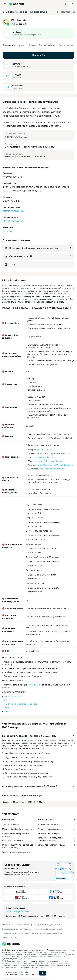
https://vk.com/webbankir (50, 461)
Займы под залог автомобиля (52, 845)
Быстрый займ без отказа (14, 840)
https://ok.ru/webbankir (54, 469)
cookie (20, 972)
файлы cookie (32, 961)
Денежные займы (11, 825)
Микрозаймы (19, 802)
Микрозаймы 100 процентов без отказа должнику (18, 846)
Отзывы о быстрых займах (50, 829)
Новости (22, 45)
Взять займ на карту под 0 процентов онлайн (50, 839)
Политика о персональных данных (20, 704)
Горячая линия (66, 45)
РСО (6, 711)
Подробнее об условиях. (20, 967)
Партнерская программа (36, 925)
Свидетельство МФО (14, 696)
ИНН (6, 700)
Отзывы (33, 45)
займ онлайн (35, 685)
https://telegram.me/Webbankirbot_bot (55, 465)
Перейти (8, 231)
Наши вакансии (55, 933)
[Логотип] (38, 944)
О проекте (7, 925)
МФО (30, 802)
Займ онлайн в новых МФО (51, 825)
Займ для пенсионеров (49, 833)
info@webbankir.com (44, 457)
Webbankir (41, 802)
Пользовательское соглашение (17, 929)
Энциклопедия (9, 933)
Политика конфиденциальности (48, 929)
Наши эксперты (38, 933)
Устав (7, 708)
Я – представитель (66, 12)
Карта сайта (23, 933)
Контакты (18, 925)
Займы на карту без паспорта (16, 852)
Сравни (6, 802)
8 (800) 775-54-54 (45, 450)
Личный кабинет (47, 45)
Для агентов (55, 925)
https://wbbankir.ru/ (13, 211)
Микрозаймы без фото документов (19, 829)
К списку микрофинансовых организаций (25, 12)
